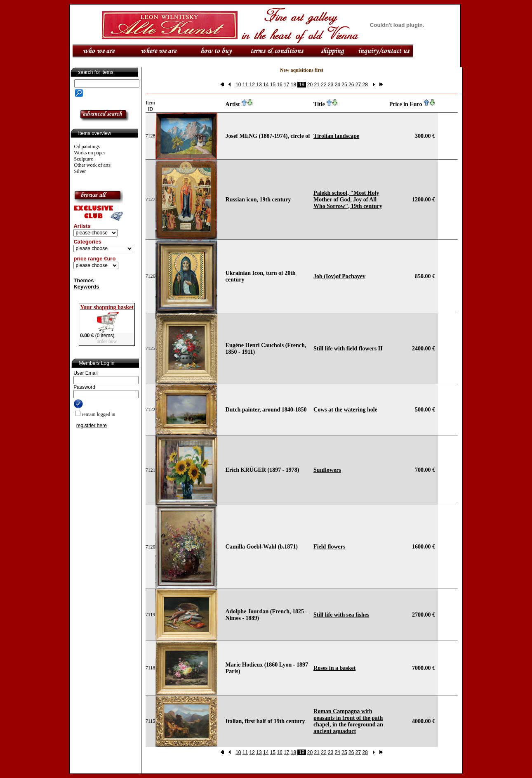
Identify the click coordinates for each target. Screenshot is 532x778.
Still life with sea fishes (341, 615)
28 (365, 85)
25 (344, 85)
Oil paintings (87, 147)
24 (338, 85)
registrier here (92, 426)
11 (245, 85)
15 (273, 85)
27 (358, 85)
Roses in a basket (334, 668)
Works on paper (90, 153)
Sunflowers (327, 470)
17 (286, 85)
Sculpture (84, 159)
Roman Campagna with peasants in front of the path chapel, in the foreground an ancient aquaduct (348, 721)
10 (238, 85)
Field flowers (329, 547)
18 (293, 85)
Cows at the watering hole (345, 410)
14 (266, 85)
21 (317, 85)
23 (331, 85)
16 (279, 85)
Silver (80, 171)
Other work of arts (92, 165)
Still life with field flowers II (348, 349)
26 (351, 85)
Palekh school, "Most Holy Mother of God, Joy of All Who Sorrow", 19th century (348, 200)
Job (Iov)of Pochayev (339, 276)
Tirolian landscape (336, 136)
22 (324, 85)
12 (252, 85)
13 (259, 85)
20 (310, 85)
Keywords (86, 287)
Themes (84, 280)
